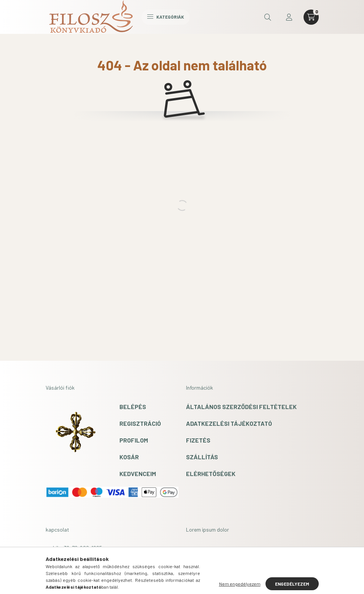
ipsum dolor (203, 560)
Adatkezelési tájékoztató (229, 423)
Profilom (134, 440)
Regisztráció (140, 423)
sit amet (198, 572)
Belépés (133, 407)
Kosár (129, 457)
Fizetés (198, 440)
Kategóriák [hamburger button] (166, 17)
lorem (194, 549)
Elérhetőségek (211, 474)
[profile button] (289, 17)
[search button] (268, 17)
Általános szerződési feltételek (241, 407)
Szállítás (202, 457)
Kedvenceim (138, 474)
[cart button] (311, 17)
